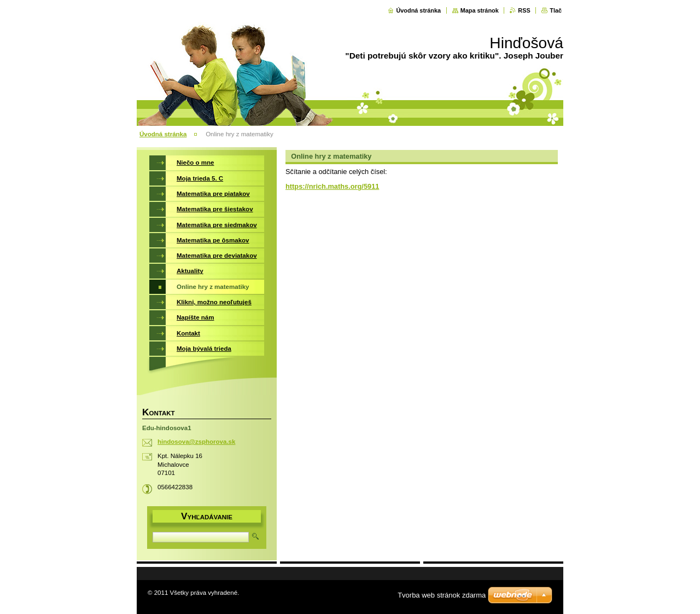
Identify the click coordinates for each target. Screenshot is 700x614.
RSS (524, 10)
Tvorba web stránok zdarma (442, 595)
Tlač (556, 10)
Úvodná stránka (418, 10)
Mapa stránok (480, 10)
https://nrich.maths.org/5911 (332, 186)
